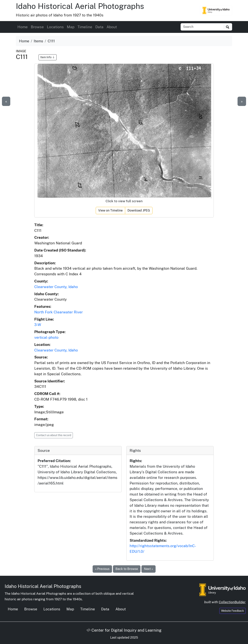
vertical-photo (46, 337)
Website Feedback (232, 611)
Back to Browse (127, 569)
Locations (55, 27)
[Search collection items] (202, 27)
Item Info (48, 57)
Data (99, 27)
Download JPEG (139, 210)
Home (23, 27)
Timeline (85, 27)
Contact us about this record (54, 435)
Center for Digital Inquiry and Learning (124, 630)
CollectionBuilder (232, 602)
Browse (37, 27)
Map (71, 27)
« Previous (102, 569)
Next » (149, 569)
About (112, 27)
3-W (38, 325)
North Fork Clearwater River (59, 312)
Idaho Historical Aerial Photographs (80, 6)
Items (38, 41)
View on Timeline (110, 210)
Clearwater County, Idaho (56, 287)
